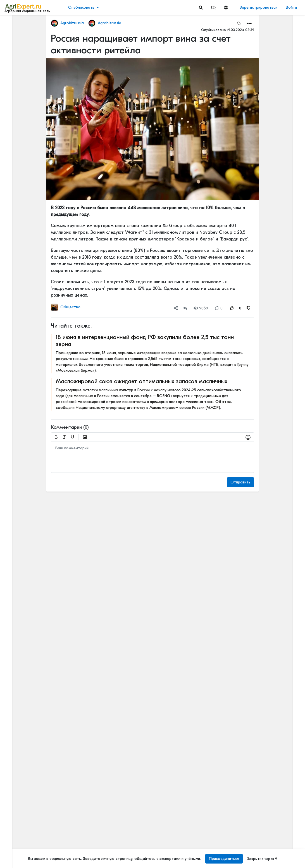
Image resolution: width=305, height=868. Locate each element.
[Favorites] (239, 23)
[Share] (176, 308)
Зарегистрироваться (258, 7)
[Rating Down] (249, 308)
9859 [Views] (201, 308)
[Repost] (185, 308)
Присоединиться (224, 859)
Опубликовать (81, 7)
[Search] (201, 7)
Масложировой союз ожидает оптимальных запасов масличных (142, 381)
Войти (291, 7)
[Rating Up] (232, 308)
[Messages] (213, 7)
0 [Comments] (219, 308)
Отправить (240, 482)
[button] (213, 7)
